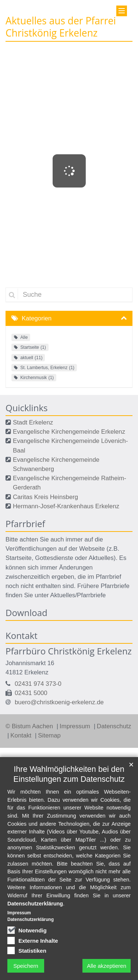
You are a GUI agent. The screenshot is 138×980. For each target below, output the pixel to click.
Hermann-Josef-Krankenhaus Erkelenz (66, 506)
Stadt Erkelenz (33, 422)
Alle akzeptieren (107, 966)
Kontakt (22, 735)
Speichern (26, 966)
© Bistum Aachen (30, 726)
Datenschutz (114, 726)
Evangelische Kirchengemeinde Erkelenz (69, 432)
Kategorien (37, 318)
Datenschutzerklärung (35, 904)
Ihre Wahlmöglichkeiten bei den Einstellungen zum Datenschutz (69, 774)
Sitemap (49, 735)
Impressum (76, 726)
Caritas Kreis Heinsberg (45, 497)
